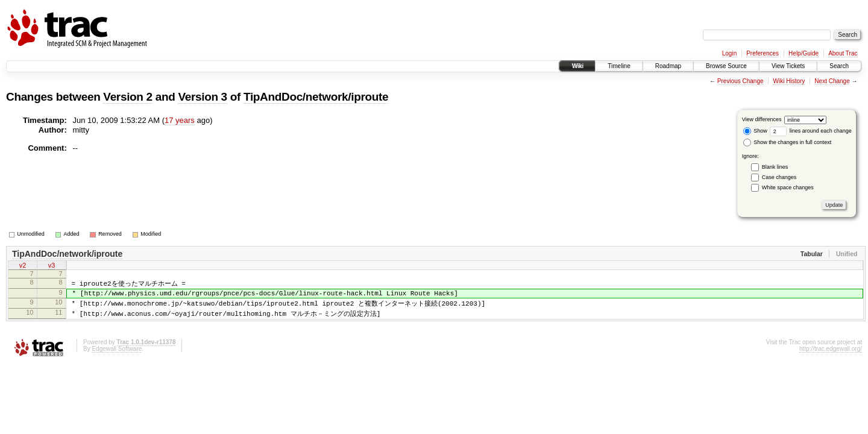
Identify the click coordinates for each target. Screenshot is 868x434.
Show (755, 131)
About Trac (843, 53)
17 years (180, 120)
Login (729, 53)
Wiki (577, 66)
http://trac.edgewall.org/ (831, 356)
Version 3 (202, 97)
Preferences (763, 53)
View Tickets (788, 66)
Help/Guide (804, 53)
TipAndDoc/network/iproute (316, 97)
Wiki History (789, 81)
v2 (23, 266)
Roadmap (668, 66)
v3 (52, 266)
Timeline (619, 66)
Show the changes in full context (788, 142)
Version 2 (127, 97)
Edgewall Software (117, 356)
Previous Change (741, 81)
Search (839, 66)
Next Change (832, 81)
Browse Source (726, 66)
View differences (762, 119)
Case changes (779, 177)
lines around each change (811, 131)
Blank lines (775, 167)
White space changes (788, 187)
